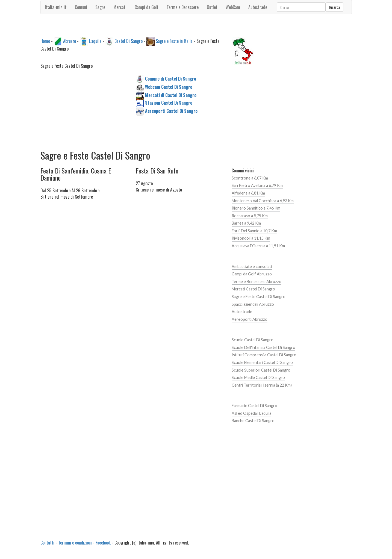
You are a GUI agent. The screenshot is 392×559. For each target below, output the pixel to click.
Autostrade (242, 312)
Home (45, 41)
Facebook (103, 543)
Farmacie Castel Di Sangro (254, 406)
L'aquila (95, 41)
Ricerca (334, 7)
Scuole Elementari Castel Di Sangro (262, 362)
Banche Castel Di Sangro (253, 421)
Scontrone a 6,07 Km (250, 178)
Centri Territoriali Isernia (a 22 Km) (262, 385)
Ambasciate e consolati (252, 267)
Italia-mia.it (56, 7)
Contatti (47, 543)
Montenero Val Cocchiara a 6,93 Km (263, 201)
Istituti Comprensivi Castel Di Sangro (264, 355)
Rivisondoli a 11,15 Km (251, 238)
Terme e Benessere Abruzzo (257, 282)
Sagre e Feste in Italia (174, 41)
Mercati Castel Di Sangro (253, 289)
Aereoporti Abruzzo (250, 319)
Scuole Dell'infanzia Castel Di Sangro (263, 347)
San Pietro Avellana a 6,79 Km (257, 185)
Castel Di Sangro (129, 41)
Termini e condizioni (75, 543)
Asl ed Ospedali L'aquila (251, 413)
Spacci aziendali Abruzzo (253, 304)
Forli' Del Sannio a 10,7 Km (254, 231)
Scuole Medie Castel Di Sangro (258, 377)
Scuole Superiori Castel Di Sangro (261, 370)
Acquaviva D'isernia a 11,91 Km (258, 246)
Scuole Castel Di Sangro (253, 340)
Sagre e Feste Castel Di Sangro (259, 297)
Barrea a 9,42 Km (246, 223)
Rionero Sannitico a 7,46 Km (256, 208)
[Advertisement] (84, 109)
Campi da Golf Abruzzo (252, 274)
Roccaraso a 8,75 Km (250, 216)
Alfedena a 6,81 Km (248, 193)
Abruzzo (70, 41)
